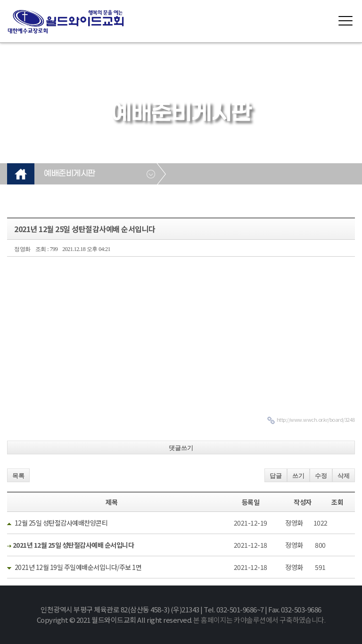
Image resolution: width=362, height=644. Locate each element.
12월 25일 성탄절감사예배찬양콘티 (61, 523)
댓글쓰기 (181, 448)
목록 (18, 476)
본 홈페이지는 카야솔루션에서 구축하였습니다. (259, 620)
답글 (276, 476)
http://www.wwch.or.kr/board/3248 (316, 419)
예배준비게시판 (70, 174)
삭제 (344, 476)
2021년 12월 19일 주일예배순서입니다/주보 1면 (78, 567)
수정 (321, 476)
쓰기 (298, 476)
